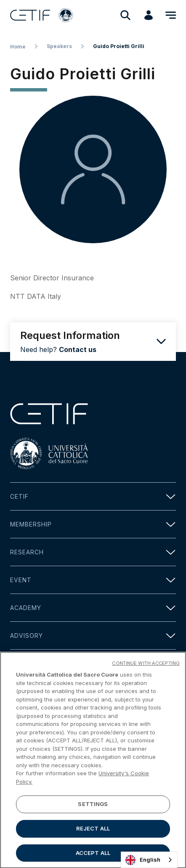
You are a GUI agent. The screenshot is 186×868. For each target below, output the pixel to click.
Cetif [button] (93, 496)
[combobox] (149, 860)
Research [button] (93, 552)
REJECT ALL (93, 831)
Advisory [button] (93, 636)
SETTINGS (93, 807)
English (143, 860)
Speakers (59, 46)
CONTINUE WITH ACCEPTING (146, 666)
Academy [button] (93, 608)
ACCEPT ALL (93, 856)
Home (18, 47)
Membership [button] (93, 524)
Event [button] (93, 580)
